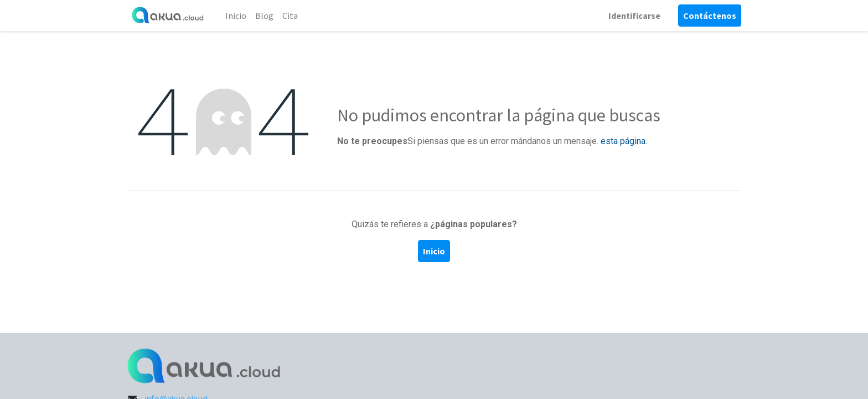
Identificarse (634, 16)
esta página (623, 141)
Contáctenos (710, 16)
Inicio (434, 251)
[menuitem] (236, 16)
